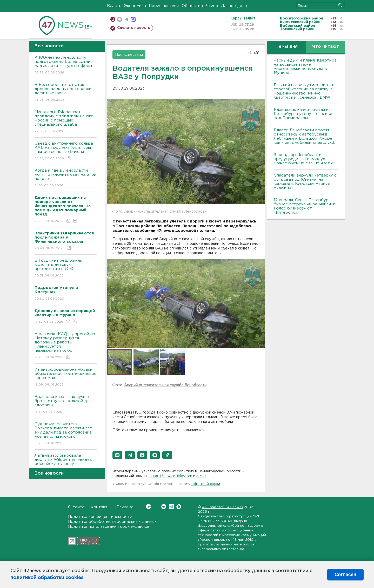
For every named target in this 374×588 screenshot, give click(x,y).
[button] (117, 455)
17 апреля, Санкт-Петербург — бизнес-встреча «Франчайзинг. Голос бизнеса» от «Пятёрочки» (305, 206)
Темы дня (287, 47)
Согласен (345, 575)
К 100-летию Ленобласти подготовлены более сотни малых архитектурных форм (66, 65)
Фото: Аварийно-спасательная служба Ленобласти (159, 212)
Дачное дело (234, 6)
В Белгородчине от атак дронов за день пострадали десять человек (66, 93)
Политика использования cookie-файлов (109, 527)
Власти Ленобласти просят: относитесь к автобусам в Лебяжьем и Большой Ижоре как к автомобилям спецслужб (305, 136)
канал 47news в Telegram (170, 476)
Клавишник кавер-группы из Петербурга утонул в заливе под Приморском (303, 114)
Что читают (326, 47)
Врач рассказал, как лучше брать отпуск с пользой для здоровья (66, 405)
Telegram (171, 507)
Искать (340, 5)
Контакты (101, 507)
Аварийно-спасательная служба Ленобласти (165, 385)
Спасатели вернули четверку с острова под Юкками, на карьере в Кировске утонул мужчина (305, 182)
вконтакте (120, 19)
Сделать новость (134, 28)
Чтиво (212, 6)
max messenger (133, 19)
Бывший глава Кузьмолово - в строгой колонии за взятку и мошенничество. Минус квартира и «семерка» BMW (304, 91)
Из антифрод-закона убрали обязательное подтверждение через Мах (66, 377)
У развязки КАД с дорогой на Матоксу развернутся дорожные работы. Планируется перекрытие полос (66, 346)
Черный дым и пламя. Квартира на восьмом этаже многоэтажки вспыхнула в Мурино (305, 67)
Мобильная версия (113, 19)
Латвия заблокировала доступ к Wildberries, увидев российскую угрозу (66, 463)
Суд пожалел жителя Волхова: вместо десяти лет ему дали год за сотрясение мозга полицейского (66, 434)
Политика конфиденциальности (100, 517)
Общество (192, 6)
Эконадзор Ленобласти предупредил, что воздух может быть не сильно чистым (305, 159)
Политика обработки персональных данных (112, 522)
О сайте (76, 507)
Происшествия (164, 6)
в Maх (201, 476)
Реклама (125, 507)
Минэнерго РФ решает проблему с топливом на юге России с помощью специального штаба (66, 122)
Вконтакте (148, 507)
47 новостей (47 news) (222, 507)
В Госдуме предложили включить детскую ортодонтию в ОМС (66, 268)
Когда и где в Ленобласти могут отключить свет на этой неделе (66, 178)
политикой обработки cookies (47, 578)
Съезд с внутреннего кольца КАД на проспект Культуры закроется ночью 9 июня (66, 151)
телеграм (126, 19)
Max (179, 507)
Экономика (135, 6)
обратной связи (206, 484)
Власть (114, 6)
